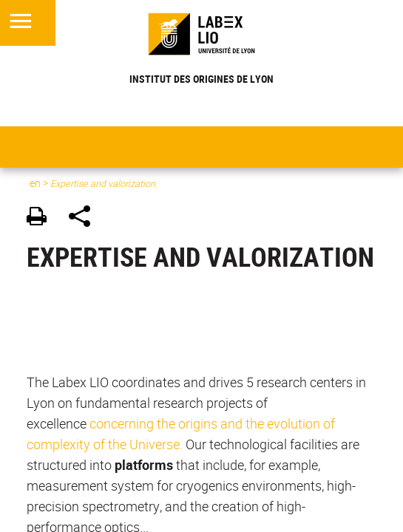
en (35, 183)
